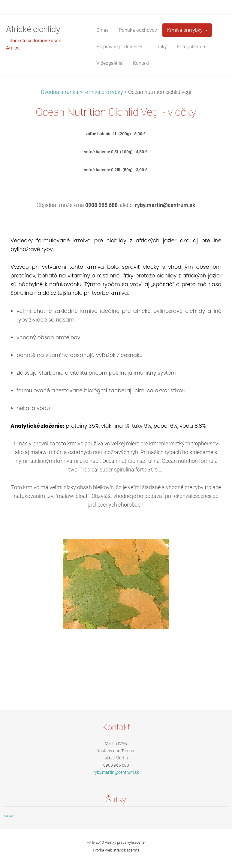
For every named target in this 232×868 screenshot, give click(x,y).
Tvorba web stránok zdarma (116, 850)
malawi (9, 816)
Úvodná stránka (60, 92)
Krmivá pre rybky (103, 92)
